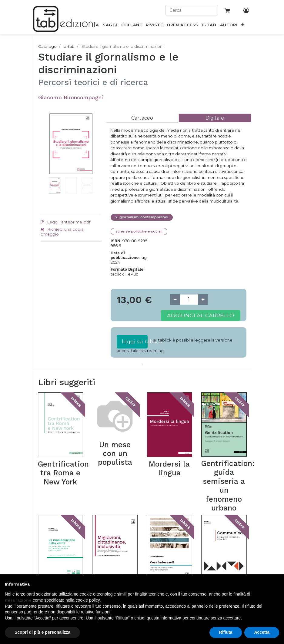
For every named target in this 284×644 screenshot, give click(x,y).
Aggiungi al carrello (200, 315)
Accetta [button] (262, 632)
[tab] (142, 118)
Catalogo (47, 46)
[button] (243, 26)
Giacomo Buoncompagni (71, 97)
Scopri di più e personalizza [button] (42, 632)
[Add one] (203, 300)
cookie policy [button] (88, 600)
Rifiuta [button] (226, 632)
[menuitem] (110, 26)
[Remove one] (175, 300)
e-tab (69, 46)
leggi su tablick (135, 341)
